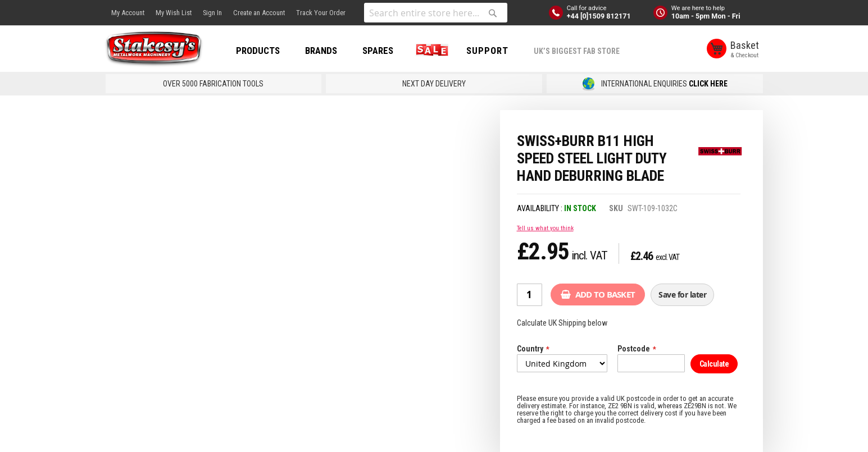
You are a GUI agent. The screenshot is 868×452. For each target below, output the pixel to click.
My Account (128, 13)
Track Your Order (321, 13)
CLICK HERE (708, 84)
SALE (433, 51)
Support (490, 51)
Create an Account (259, 13)
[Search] (493, 13)
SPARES (381, 51)
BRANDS (324, 51)
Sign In (212, 13)
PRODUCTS (261, 51)
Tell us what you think (545, 228)
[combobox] (436, 13)
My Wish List (174, 13)
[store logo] (156, 49)
